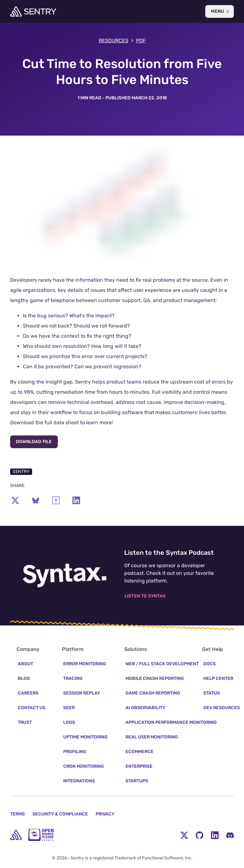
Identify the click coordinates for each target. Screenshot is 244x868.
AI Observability (145, 708)
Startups (137, 781)
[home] (16, 835)
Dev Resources (222, 708)
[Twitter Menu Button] (184, 835)
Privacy (105, 814)
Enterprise (139, 766)
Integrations (79, 781)
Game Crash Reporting (153, 693)
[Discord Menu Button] (230, 835)
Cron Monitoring (84, 766)
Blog (24, 678)
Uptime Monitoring (85, 737)
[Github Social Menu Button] (200, 835)
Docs (210, 664)
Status (212, 693)
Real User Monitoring (152, 737)
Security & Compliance (60, 814)
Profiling (75, 752)
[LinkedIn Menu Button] (215, 835)
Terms (17, 814)
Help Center (218, 678)
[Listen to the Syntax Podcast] (65, 575)
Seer (69, 708)
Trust (25, 722)
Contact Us (32, 708)
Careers (28, 693)
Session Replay (82, 693)
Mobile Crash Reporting (155, 678)
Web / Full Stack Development (162, 664)
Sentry (21, 472)
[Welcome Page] (33, 11)
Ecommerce (139, 752)
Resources (116, 41)
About (25, 664)
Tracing (73, 678)
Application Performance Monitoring (171, 722)
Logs (69, 722)
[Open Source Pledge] (41, 835)
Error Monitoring (85, 664)
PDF (141, 41)
